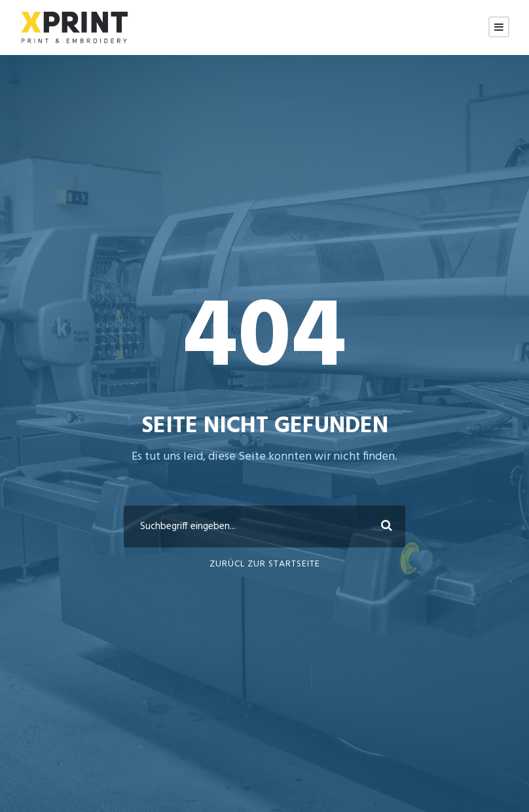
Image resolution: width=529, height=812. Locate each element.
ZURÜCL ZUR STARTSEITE (265, 564)
